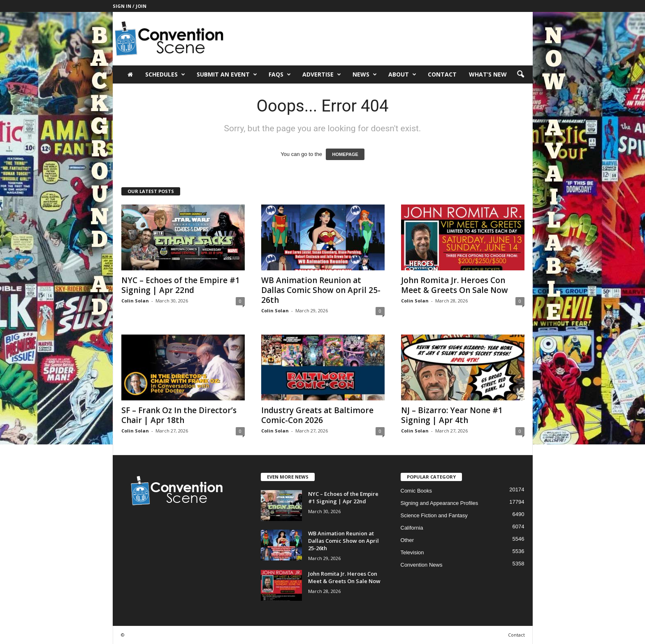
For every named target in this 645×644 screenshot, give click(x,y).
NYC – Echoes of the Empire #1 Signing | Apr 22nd (181, 285)
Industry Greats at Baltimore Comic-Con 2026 (317, 415)
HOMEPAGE (345, 154)
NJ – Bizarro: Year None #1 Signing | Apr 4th (452, 415)
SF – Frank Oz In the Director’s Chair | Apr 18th (179, 415)
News (365, 74)
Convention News (422, 565)
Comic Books (416, 491)
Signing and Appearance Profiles (440, 503)
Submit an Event (227, 74)
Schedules (165, 74)
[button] (520, 74)
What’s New (488, 74)
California (412, 528)
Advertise (322, 74)
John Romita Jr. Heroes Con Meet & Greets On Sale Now (455, 285)
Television (412, 552)
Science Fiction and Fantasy (434, 515)
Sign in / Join (130, 6)
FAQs (280, 74)
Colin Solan (135, 301)
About (402, 74)
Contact (442, 74)
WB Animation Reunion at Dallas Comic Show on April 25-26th (321, 290)
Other (407, 540)
